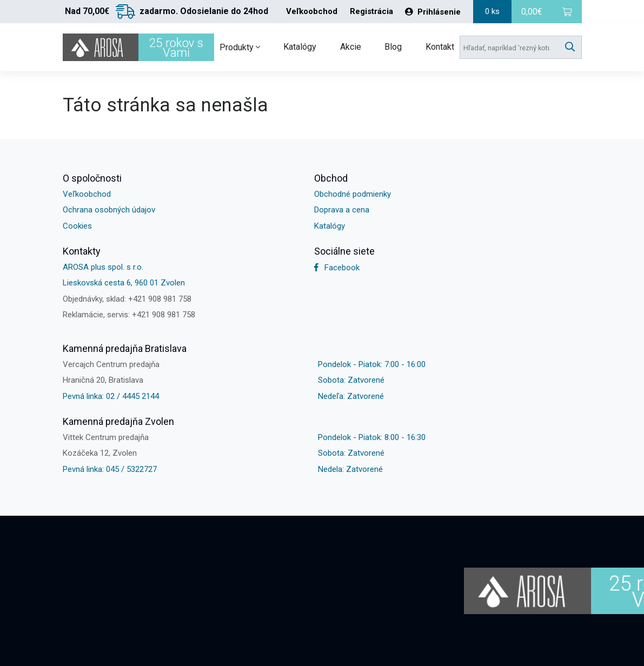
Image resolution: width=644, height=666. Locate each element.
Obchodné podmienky (353, 194)
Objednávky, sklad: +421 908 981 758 (127, 299)
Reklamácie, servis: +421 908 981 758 (129, 315)
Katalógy (300, 47)
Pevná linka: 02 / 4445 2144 (111, 396)
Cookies (77, 226)
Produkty (240, 47)
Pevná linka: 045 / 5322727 (110, 469)
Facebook (337, 268)
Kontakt (440, 47)
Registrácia (371, 12)
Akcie (351, 47)
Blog (393, 47)
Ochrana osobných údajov (109, 210)
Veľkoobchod (312, 12)
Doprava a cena (342, 210)
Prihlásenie (433, 12)
